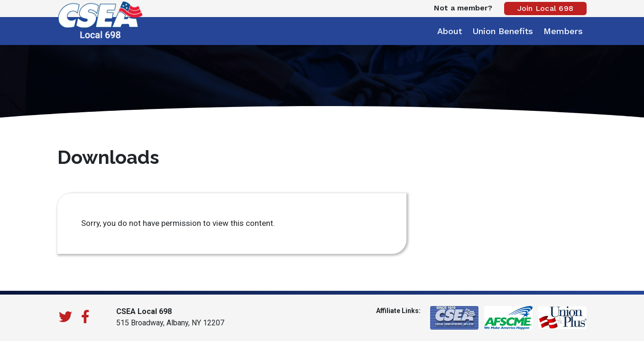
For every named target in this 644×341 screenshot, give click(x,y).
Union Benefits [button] (503, 31)
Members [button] (563, 31)
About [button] (450, 31)
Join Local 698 (546, 8)
